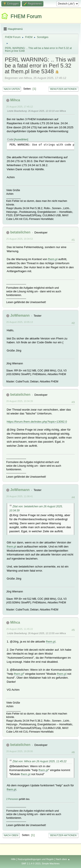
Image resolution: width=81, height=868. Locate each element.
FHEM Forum (26, 16)
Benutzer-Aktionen (63, 89)
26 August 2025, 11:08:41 (20, 496)
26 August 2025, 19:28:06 (20, 751)
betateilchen (20, 232)
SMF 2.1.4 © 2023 (31, 863)
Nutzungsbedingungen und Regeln (36, 859)
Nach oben (11, 835)
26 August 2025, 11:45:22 (20, 629)
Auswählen (21, 140)
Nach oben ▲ (63, 859)
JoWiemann (20, 315)
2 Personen (12, 799)
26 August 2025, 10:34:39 (20, 401)
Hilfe (13, 859)
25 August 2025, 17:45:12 (20, 107)
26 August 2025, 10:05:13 (20, 322)
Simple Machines (51, 863)
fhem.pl (53, 259)
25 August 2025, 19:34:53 (20, 239)
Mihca (15, 100)
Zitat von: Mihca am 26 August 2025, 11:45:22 (40, 761)
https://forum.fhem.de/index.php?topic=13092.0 (37, 422)
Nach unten (12, 89)
